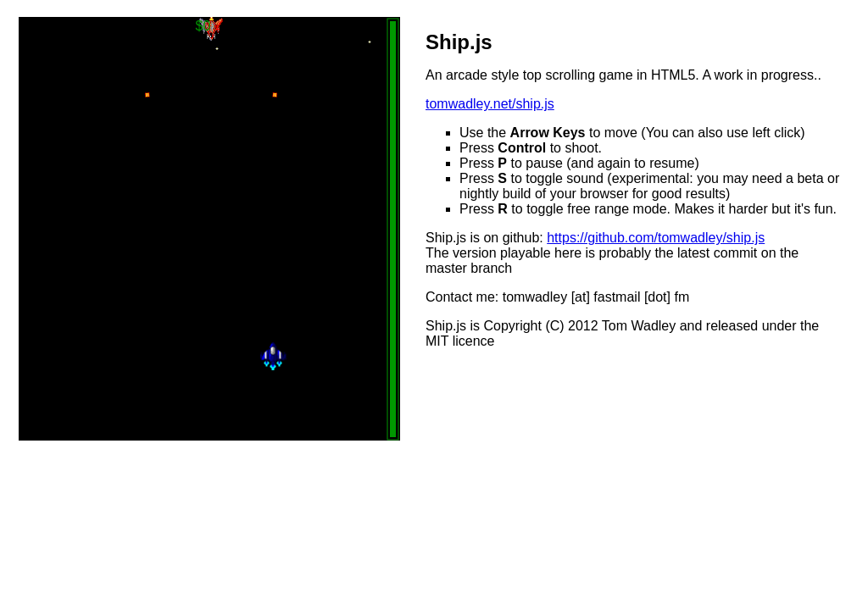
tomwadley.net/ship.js (490, 104)
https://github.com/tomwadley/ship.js (656, 238)
